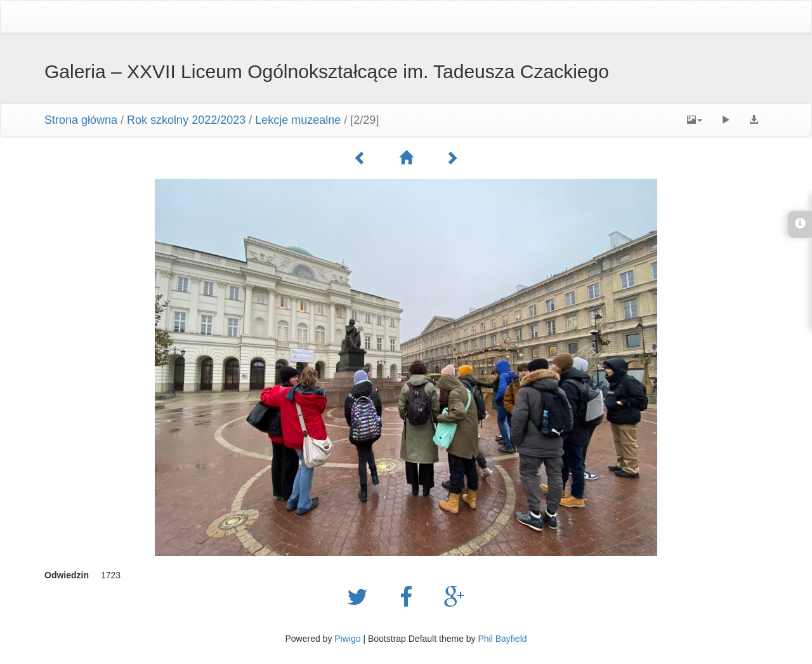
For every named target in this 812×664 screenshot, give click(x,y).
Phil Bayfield (502, 639)
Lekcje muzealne (298, 120)
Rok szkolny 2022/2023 (186, 120)
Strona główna (81, 120)
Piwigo (347, 639)
